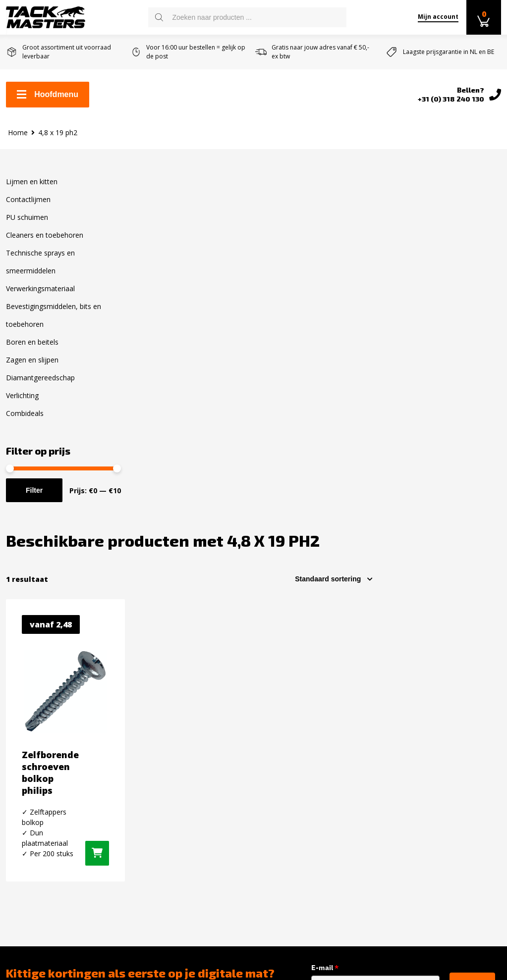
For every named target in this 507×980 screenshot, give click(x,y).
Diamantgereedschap (40, 378)
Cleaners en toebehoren (45, 235)
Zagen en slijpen (32, 360)
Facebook (413, 722)
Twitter (409, 757)
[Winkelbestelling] (461, 225)
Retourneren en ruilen (47, 768)
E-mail (338, 614)
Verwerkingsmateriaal (40, 288)
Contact (20, 721)
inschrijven (472, 631)
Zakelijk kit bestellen (44, 736)
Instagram (414, 739)
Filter (34, 490)
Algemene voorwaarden (49, 784)
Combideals (25, 413)
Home (18, 132)
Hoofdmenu (48, 94)
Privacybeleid (30, 847)
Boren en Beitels (163, 855)
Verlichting (22, 395)
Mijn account (438, 17)
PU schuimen (27, 217)
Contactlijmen (28, 199)
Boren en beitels (32, 342)
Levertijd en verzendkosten (56, 752)
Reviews (21, 816)
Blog (14, 831)
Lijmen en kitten (32, 181)
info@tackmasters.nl (324, 810)
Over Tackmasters (39, 800)
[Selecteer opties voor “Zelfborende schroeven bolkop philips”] (224, 499)
